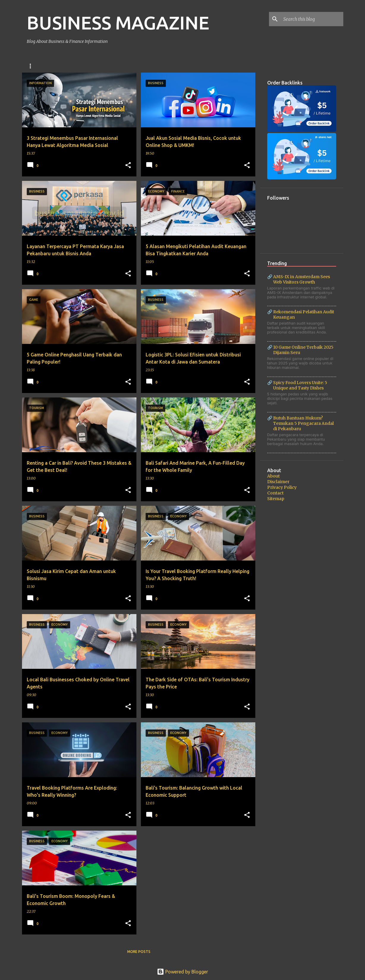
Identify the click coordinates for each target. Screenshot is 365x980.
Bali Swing (68, 66)
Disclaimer (278, 482)
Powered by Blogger (182, 972)
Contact (275, 493)
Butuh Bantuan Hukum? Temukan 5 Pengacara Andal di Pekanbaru (303, 423)
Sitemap (276, 499)
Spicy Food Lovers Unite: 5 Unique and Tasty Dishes (300, 385)
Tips (170, 66)
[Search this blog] (312, 19)
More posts (139, 952)
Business (36, 66)
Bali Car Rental (108, 66)
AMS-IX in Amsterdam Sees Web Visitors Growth (302, 279)
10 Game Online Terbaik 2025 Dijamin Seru (303, 350)
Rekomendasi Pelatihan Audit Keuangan (304, 314)
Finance (145, 66)
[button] (128, 165)
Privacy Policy (282, 487)
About (273, 476)
